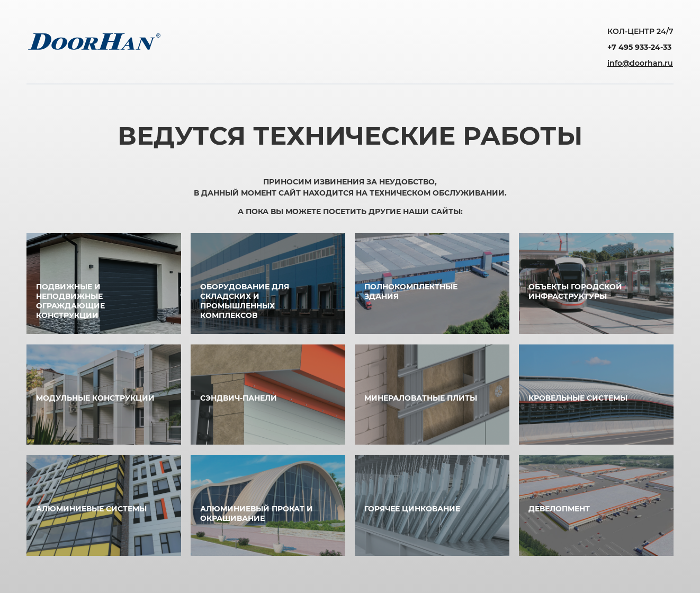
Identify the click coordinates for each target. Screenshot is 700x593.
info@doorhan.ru (640, 63)
